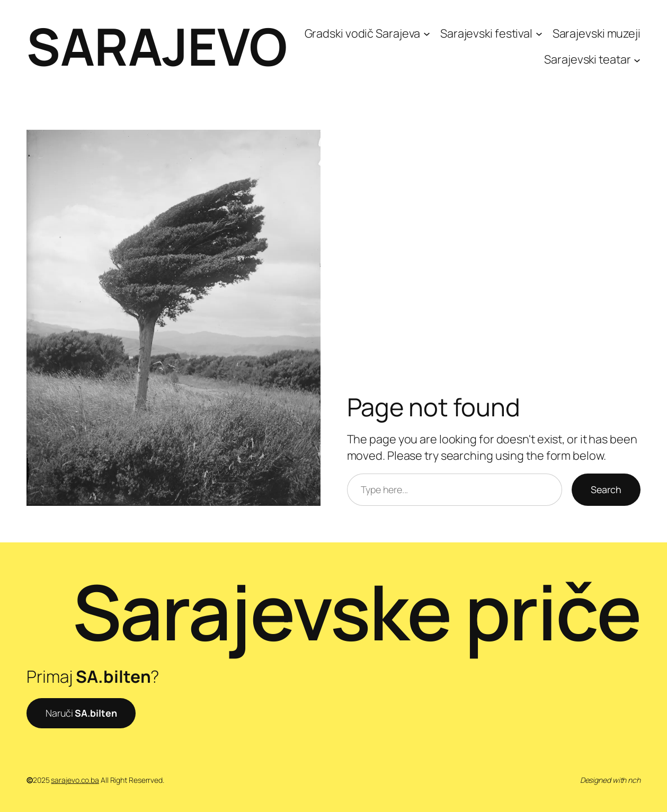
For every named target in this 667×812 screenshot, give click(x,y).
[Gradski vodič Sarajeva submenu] (427, 33)
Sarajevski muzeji (597, 33)
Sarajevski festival (486, 33)
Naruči (81, 713)
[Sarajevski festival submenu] (539, 33)
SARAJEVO (157, 46)
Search (606, 489)
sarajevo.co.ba (75, 780)
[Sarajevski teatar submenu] (637, 60)
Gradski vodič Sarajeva (363, 33)
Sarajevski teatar (587, 59)
